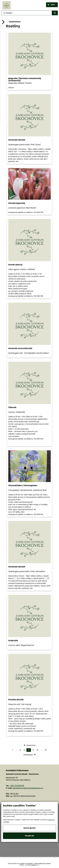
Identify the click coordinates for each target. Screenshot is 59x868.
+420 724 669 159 (17, 786)
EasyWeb (29, 863)
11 (33, 750)
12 (37, 750)
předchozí (29, 745)
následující (30, 755)
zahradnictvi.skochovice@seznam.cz (28, 788)
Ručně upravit (29, 828)
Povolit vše (29, 836)
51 (46, 750)
